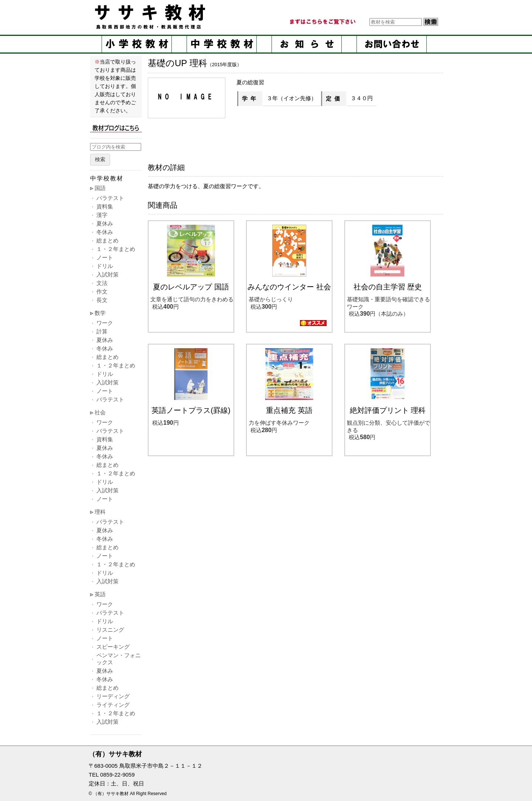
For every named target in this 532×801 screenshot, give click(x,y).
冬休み (105, 232)
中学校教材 (222, 44)
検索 (100, 159)
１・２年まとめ (116, 249)
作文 (102, 291)
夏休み (105, 223)
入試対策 (108, 274)
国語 (100, 188)
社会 (100, 412)
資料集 (105, 206)
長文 (102, 300)
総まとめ (108, 240)
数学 (100, 313)
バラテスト (110, 198)
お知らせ (307, 44)
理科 (100, 512)
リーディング (113, 696)
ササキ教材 (151, 17)
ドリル (105, 266)
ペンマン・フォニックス (119, 659)
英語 (100, 594)
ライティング (113, 705)
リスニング (110, 630)
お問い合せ (392, 44)
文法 (102, 283)
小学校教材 (137, 44)
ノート (105, 257)
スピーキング (113, 647)
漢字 (102, 215)
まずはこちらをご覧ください (322, 22)
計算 (102, 331)
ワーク (105, 323)
